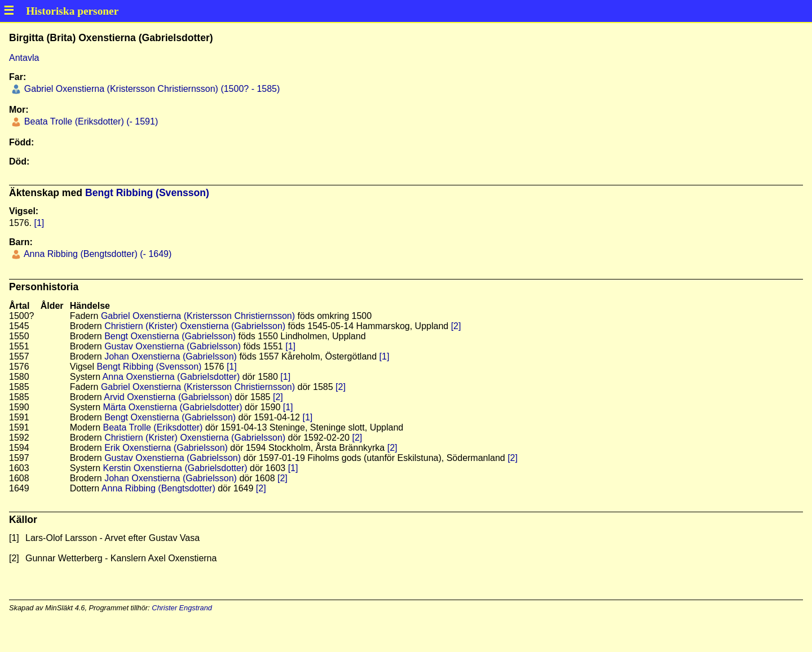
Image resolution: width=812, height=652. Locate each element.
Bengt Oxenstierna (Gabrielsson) (170, 336)
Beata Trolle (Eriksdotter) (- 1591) (90, 121)
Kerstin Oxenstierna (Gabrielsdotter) (175, 468)
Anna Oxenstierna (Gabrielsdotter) (171, 377)
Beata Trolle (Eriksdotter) (153, 427)
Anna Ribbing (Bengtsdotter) (158, 488)
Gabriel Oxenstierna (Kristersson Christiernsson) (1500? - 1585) (151, 89)
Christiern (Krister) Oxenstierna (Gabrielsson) (195, 326)
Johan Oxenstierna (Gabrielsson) (171, 356)
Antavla (24, 58)
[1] (39, 223)
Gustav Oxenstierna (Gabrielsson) (173, 346)
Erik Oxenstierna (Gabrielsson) (166, 448)
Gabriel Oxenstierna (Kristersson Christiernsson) (198, 316)
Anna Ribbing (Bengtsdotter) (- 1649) (96, 254)
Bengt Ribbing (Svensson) (147, 193)
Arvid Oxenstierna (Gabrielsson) (168, 397)
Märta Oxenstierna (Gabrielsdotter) (172, 407)
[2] (456, 326)
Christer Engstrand (182, 608)
